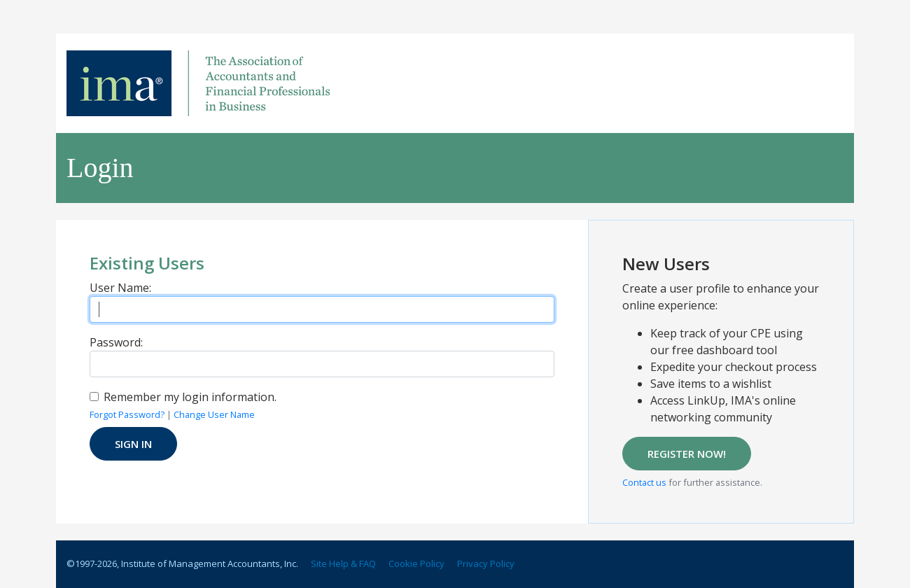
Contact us (644, 482)
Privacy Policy (486, 563)
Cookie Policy (416, 563)
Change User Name (214, 414)
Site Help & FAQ (343, 563)
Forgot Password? (127, 414)
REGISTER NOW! (687, 454)
